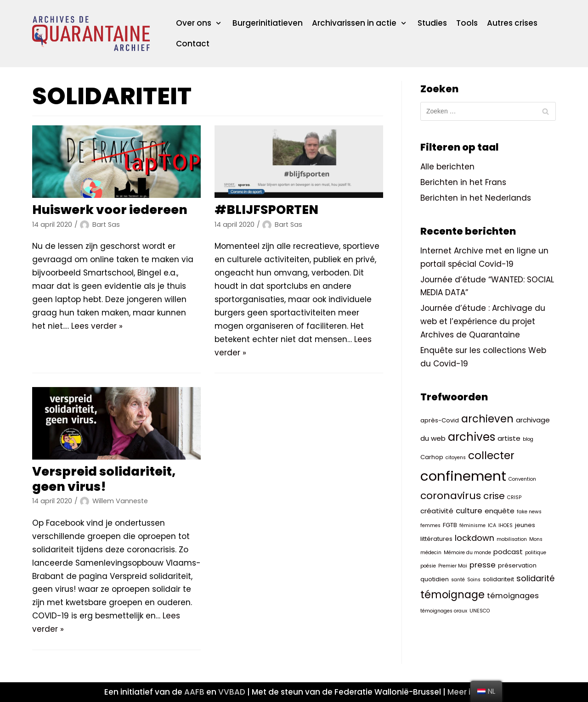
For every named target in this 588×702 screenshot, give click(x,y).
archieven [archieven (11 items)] (487, 419)
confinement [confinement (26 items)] (463, 476)
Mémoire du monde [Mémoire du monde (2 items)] (467, 553)
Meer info (466, 692)
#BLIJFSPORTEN (266, 210)
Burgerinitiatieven (268, 23)
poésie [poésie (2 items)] (428, 566)
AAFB (194, 692)
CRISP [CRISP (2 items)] (514, 497)
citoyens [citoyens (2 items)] (456, 458)
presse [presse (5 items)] (483, 565)
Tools (467, 23)
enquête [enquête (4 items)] (500, 511)
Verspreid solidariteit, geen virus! (104, 479)
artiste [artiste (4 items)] (509, 438)
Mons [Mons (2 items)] (536, 539)
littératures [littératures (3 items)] (436, 539)
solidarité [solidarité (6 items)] (535, 578)
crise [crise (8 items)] (494, 496)
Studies (432, 23)
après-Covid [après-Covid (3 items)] (440, 420)
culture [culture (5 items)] (469, 511)
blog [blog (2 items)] (528, 439)
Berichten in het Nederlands (476, 198)
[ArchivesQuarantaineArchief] (91, 34)
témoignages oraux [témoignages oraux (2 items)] (444, 611)
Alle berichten (447, 167)
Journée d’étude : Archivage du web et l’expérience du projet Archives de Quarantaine (483, 321)
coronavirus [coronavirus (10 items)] (451, 496)
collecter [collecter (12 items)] (491, 455)
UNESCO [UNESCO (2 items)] (480, 611)
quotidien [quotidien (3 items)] (435, 579)
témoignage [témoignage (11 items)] (452, 595)
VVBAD (232, 692)
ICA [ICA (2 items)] (492, 525)
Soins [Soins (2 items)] (474, 580)
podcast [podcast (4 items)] (508, 552)
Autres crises (512, 23)
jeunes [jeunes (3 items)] (525, 525)
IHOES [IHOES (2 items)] (506, 525)
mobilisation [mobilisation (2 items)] (512, 539)
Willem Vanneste (120, 501)
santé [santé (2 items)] (458, 580)
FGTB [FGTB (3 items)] (450, 525)
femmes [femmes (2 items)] (430, 525)
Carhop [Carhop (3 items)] (432, 457)
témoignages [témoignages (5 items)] (513, 596)
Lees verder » (97, 326)
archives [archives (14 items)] (472, 437)
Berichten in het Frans (463, 182)
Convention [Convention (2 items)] (522, 479)
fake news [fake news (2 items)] (529, 512)
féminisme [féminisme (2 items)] (472, 525)
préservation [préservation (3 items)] (517, 565)
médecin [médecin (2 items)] (431, 553)
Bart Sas (106, 225)
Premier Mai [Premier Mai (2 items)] (453, 566)
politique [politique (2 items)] (536, 553)
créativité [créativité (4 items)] (437, 511)
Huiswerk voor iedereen (110, 210)
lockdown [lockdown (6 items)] (475, 538)
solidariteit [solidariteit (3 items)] (498, 579)
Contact (193, 44)
